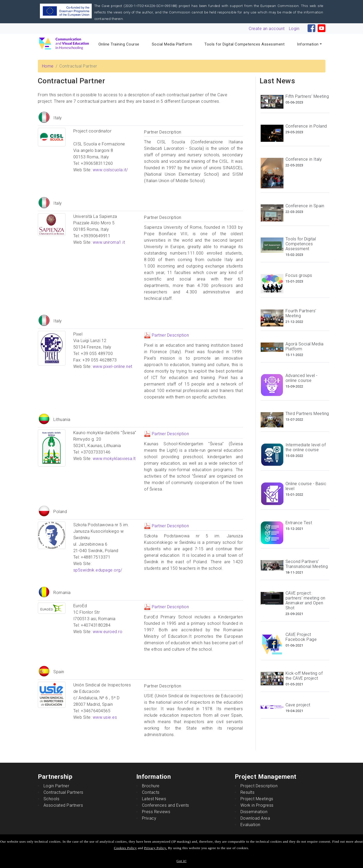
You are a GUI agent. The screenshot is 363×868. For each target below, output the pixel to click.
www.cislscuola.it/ (110, 170)
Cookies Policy (125, 848)
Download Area (255, 818)
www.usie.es (105, 717)
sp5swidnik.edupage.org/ (98, 570)
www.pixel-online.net (113, 366)
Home (48, 66)
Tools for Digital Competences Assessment (244, 44)
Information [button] (308, 44)
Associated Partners (63, 805)
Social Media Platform (172, 44)
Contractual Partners (63, 792)
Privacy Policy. (155, 848)
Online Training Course (119, 44)
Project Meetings (257, 799)
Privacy (149, 818)
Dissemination (254, 812)
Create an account (267, 29)
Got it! (181, 861)
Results (248, 792)
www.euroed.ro (108, 632)
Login (294, 29)
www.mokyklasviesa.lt (114, 459)
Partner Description (166, 335)
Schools (52, 799)
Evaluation (250, 825)
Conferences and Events (166, 805)
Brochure (151, 786)
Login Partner (56, 786)
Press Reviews (156, 812)
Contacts (151, 792)
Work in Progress (257, 805)
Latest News (154, 799)
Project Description (259, 786)
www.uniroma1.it (109, 242)
